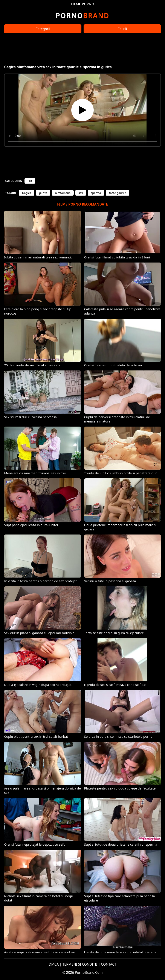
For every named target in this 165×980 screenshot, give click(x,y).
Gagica (26, 193)
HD (30, 181)
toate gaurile (118, 193)
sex (81, 193)
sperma (96, 193)
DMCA (54, 964)
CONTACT (109, 964)
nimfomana (63, 193)
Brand (82, 15)
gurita (43, 193)
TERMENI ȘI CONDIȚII (80, 964)
